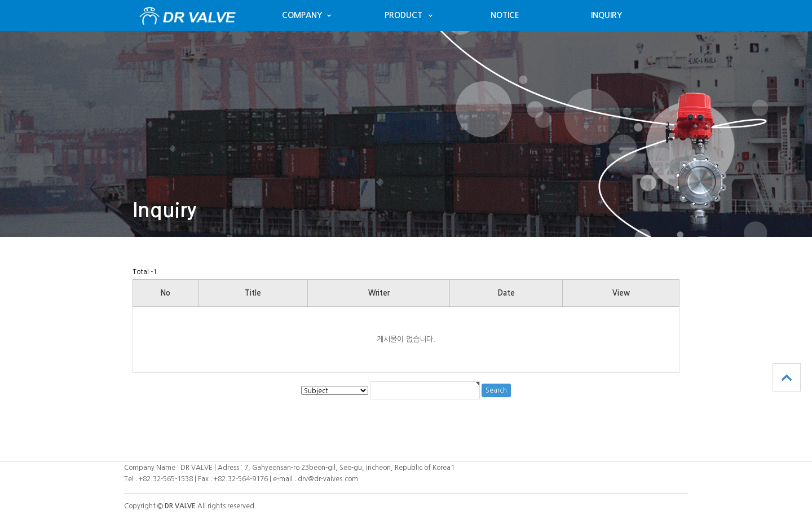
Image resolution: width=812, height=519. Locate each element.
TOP (787, 377)
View (621, 293)
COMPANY (302, 15)
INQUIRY (606, 15)
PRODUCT (403, 15)
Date (506, 293)
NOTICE (505, 15)
